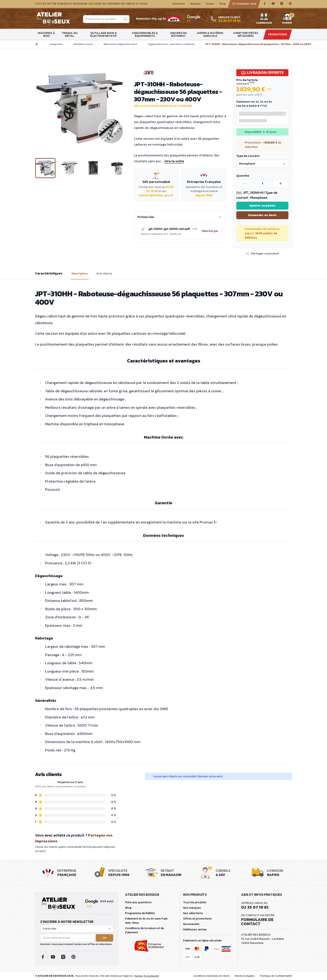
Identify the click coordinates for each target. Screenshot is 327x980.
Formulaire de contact (257, 922)
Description (80, 274)
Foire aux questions (138, 902)
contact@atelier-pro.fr (156, 195)
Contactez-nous (244, 4)
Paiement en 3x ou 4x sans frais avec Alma (146, 921)
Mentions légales (245, 976)
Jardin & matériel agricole (210, 35)
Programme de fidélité (140, 913)
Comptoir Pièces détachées (245, 35)
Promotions (278, 35)
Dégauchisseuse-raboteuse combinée (171, 45)
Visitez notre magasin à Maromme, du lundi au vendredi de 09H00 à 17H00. (91, 4)
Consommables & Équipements (145, 35)
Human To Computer (147, 976)
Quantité (243, 176)
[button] (262, 254)
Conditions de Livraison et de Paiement (145, 930)
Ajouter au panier (262, 206)
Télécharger (210, 231)
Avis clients (104, 274)
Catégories (56, 45)
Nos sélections (193, 913)
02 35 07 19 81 (255, 907)
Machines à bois (46, 35)
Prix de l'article (247, 80)
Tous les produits (195, 902)
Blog (223, 4)
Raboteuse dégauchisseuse (120, 45)
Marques (195, 4)
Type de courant (248, 156)
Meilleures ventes (195, 929)
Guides (210, 4)
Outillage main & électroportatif (104, 35)
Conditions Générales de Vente (212, 976)
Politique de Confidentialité (276, 976)
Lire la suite (174, 161)
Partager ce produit (262, 254)
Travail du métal (70, 35)
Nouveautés (191, 924)
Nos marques (192, 908)
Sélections (179, 4)
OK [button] (104, 938)
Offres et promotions (197, 919)
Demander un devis (262, 215)
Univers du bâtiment (178, 35)
